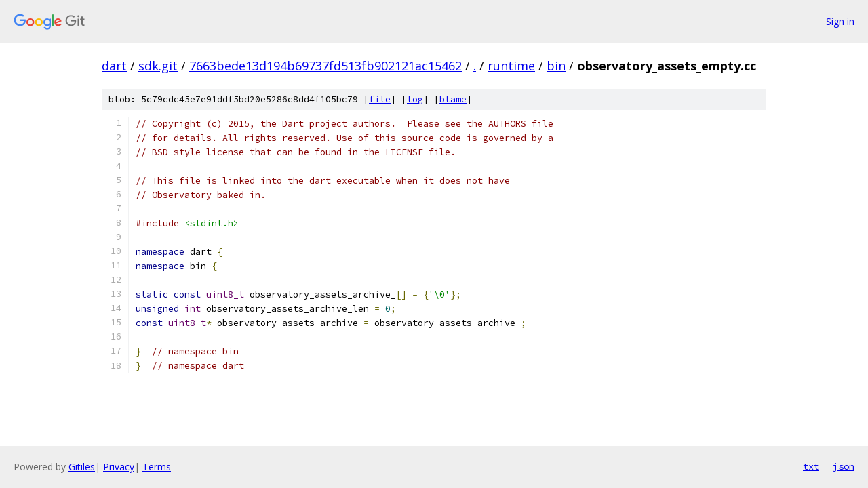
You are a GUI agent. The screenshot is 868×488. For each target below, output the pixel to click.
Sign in (840, 21)
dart (114, 66)
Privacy (119, 467)
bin (556, 66)
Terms (157, 467)
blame (453, 99)
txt (811, 466)
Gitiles (82, 467)
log (415, 99)
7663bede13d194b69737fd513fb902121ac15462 (325, 66)
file (380, 99)
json (844, 466)
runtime (511, 66)
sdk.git (158, 66)
